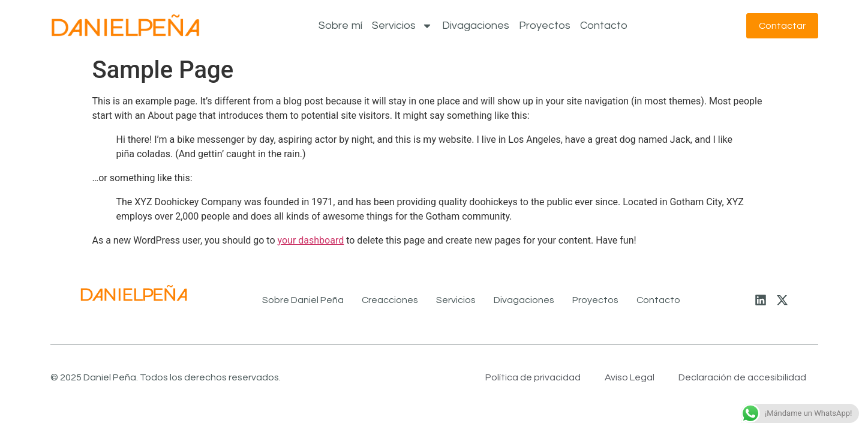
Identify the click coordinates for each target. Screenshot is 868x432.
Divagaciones (476, 25)
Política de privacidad (533, 377)
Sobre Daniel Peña (303, 300)
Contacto (604, 25)
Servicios (402, 26)
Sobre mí (340, 25)
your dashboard (311, 240)
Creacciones (390, 300)
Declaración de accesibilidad (742, 377)
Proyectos (545, 25)
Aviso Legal (630, 377)
